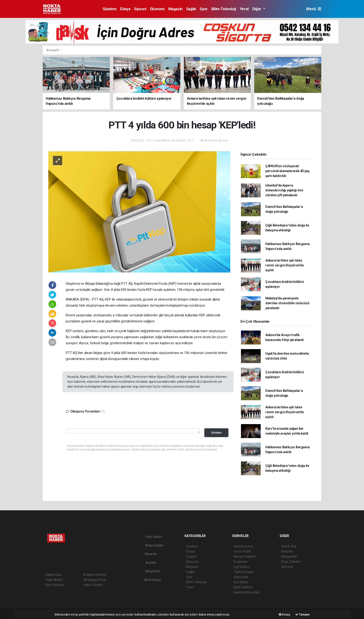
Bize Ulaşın (150, 580)
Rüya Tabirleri (291, 562)
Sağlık (191, 9)
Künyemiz (149, 571)
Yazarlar (148, 554)
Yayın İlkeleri (54, 580)
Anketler (287, 551)
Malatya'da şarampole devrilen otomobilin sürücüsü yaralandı (287, 303)
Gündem (110, 9)
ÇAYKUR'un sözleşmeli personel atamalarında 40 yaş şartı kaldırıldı (287, 171)
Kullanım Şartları (95, 575)
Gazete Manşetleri (247, 592)
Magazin (175, 9)
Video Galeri (151, 545)
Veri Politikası (54, 585)
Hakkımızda (53, 575)
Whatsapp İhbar (95, 580)
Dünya (125, 9)
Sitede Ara (289, 546)
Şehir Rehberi (243, 587)
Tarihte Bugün (244, 572)
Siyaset (140, 9)
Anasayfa (53, 50)
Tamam (302, 614)
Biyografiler (289, 557)
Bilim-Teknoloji (224, 9)
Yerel (244, 9)
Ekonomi (157, 9)
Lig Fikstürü (242, 567)
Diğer (257, 9)
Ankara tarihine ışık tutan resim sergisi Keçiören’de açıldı (285, 265)
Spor (204, 9)
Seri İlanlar (241, 582)
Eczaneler (241, 562)
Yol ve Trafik (242, 551)
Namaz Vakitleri (245, 557)
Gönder (216, 433)
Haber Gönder (93, 585)
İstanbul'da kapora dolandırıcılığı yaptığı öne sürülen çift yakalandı (284, 190)
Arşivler (148, 563)
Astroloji (287, 567)
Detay (284, 614)
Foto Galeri (150, 537)
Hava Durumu (243, 546)
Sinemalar (241, 577)
